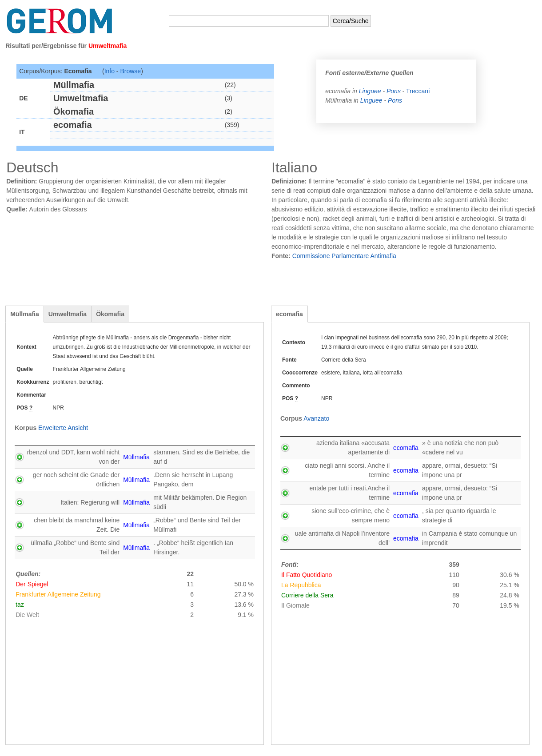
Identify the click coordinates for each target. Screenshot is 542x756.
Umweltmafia (68, 314)
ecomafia (289, 314)
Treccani (418, 91)
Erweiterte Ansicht (63, 428)
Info (110, 71)
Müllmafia (25, 314)
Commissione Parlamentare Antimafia (344, 256)
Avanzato (316, 418)
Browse (130, 71)
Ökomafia (110, 314)
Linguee (371, 91)
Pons (394, 91)
